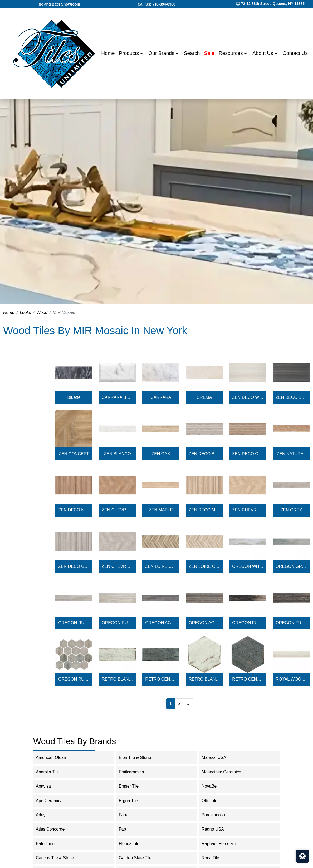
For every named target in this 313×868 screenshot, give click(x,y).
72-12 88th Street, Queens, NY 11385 (273, 4)
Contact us (295, 53)
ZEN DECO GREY (74, 566)
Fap (127, 829)
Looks (25, 312)
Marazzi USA (218, 757)
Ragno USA (218, 829)
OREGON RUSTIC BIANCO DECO (117, 623)
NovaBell (214, 786)
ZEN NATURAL (291, 454)
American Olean (55, 757)
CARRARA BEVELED (117, 397)
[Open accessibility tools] (302, 856)
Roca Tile (215, 858)
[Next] (188, 704)
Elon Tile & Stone (138, 757)
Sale (209, 53)
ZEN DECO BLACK (291, 397)
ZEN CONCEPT (74, 454)
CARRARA (161, 397)
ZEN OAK (161, 454)
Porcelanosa (218, 815)
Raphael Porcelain (223, 844)
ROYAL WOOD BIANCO (291, 679)
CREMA (204, 397)
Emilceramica (136, 772)
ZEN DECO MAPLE (204, 510)
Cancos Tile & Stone (59, 858)
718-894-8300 (164, 4)
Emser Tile (134, 786)
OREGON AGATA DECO (204, 623)
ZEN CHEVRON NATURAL (117, 510)
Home (108, 53)
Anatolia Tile (52, 772)
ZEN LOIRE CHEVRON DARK (161, 566)
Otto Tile (213, 801)
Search (192, 53)
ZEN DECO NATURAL (74, 510)
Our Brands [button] (162, 53)
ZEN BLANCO (117, 454)
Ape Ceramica (54, 801)
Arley (45, 815)
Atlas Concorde (55, 829)
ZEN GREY (291, 510)
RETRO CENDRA (161, 679)
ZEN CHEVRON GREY (117, 566)
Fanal (128, 815)
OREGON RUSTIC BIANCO (74, 623)
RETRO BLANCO (117, 679)
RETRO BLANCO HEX (204, 679)
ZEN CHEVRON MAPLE (248, 510)
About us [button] (263, 53)
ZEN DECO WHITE (248, 397)
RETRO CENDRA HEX (248, 679)
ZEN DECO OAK (248, 454)
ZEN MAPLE (161, 510)
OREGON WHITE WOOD (248, 566)
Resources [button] (231, 53)
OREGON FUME (248, 623)
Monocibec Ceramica (226, 772)
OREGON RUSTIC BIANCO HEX (74, 679)
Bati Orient (49, 844)
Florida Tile (133, 844)
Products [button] (129, 53)
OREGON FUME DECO (291, 623)
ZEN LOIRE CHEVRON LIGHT (204, 566)
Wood (42, 312)
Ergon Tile (133, 801)
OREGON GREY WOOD (291, 566)
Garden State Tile (140, 858)
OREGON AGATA (161, 623)
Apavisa (48, 786)
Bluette (74, 397)
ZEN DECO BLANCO (204, 454)
